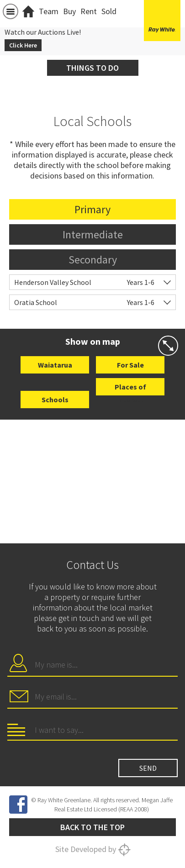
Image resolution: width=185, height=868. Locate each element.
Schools (55, 400)
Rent (89, 11)
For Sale (130, 365)
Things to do (92, 68)
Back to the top (92, 827)
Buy (69, 11)
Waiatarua (55, 365)
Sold (109, 11)
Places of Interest (130, 389)
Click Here (23, 45)
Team (49, 11)
